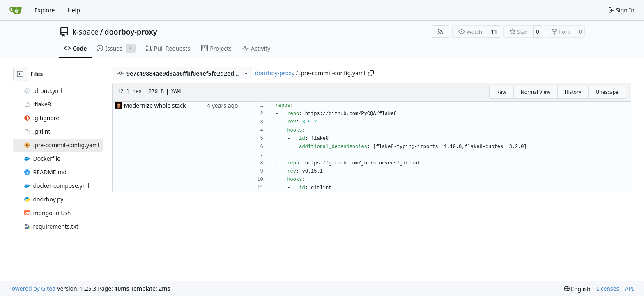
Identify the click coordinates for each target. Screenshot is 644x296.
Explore (45, 10)
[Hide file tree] (20, 74)
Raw (501, 92)
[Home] (16, 10)
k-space (85, 32)
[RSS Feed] (440, 32)
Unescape (607, 92)
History (573, 92)
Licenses (608, 288)
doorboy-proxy (131, 32)
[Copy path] (371, 73)
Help (74, 10)
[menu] (577, 289)
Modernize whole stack (155, 105)
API (629, 288)
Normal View (536, 92)
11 (494, 31)
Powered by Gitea (32, 288)
